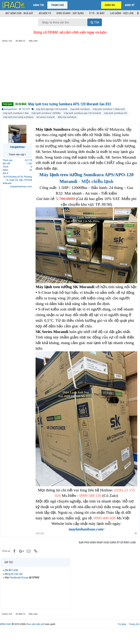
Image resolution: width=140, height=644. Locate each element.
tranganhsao (11, 109)
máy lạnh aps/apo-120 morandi (52, 109)
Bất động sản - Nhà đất (19, 13)
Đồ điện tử (45, 13)
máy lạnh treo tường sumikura (18, 117)
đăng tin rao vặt (15, 586)
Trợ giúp (122, 637)
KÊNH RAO (6, 637)
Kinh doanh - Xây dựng (70, 13)
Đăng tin (38, 5)
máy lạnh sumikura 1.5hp (16, 113)
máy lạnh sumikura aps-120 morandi (82, 113)
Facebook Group (20, 590)
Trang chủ (57, 5)
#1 (135, 546)
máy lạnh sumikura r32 (115, 113)
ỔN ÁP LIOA (12, 583)
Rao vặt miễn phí (36, 637)
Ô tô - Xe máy (97, 13)
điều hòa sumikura (67, 117)
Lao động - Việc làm (122, 13)
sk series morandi (46, 117)
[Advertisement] (70, 73)
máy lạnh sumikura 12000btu (46, 113)
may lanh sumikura (80, 109)
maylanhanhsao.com (22, 186)
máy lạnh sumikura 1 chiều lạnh (109, 109)
